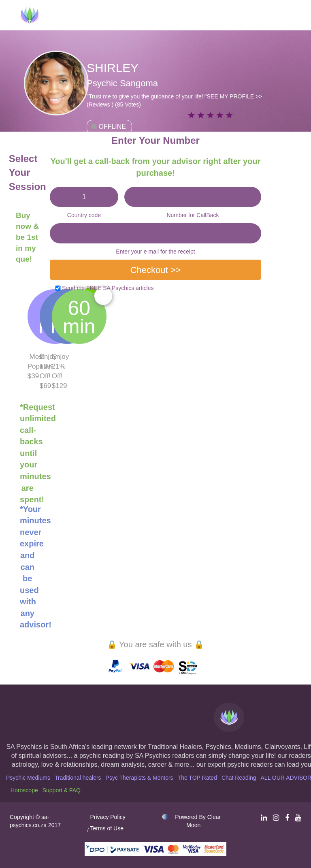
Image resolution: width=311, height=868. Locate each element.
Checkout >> (156, 270)
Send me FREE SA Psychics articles (108, 288)
